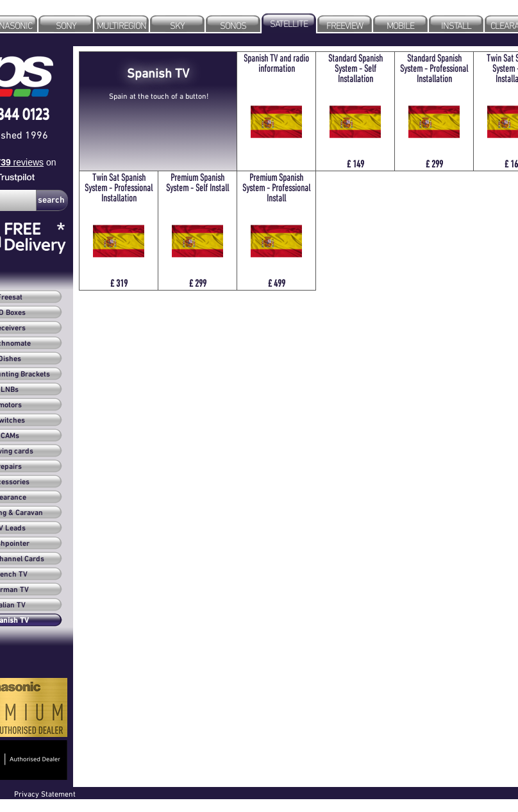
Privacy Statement (45, 794)
